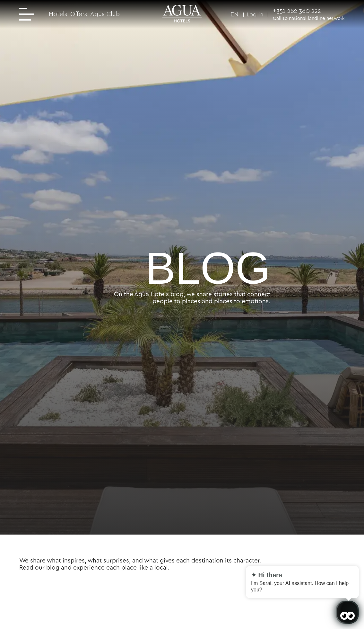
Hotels (58, 14)
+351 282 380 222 (297, 11)
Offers (79, 14)
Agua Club (105, 14)
